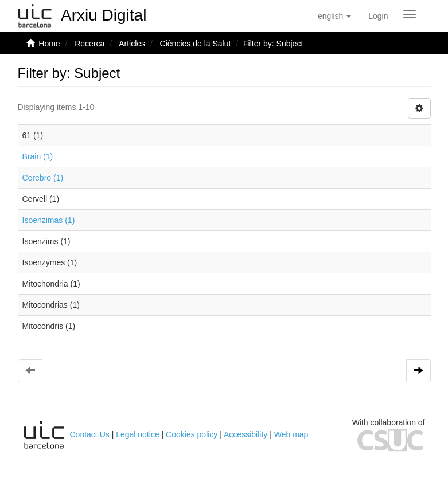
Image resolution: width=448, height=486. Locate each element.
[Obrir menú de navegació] (410, 14)
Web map (291, 434)
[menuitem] (378, 16)
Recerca (89, 44)
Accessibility (246, 434)
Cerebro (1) (43, 178)
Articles (132, 44)
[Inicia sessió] (378, 16)
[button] (334, 16)
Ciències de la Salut (196, 44)
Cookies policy (192, 434)
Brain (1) (38, 156)
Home (49, 44)
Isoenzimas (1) (49, 220)
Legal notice (138, 434)
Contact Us (90, 434)
